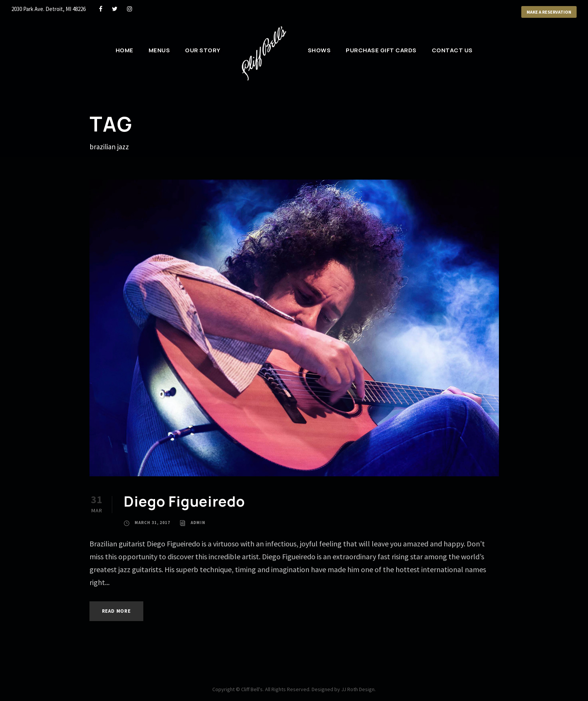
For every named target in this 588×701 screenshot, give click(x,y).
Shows (319, 50)
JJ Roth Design (358, 689)
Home (125, 50)
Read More (116, 611)
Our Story (203, 50)
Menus (159, 50)
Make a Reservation (549, 12)
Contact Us (452, 50)
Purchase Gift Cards (381, 50)
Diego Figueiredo (184, 501)
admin (198, 523)
